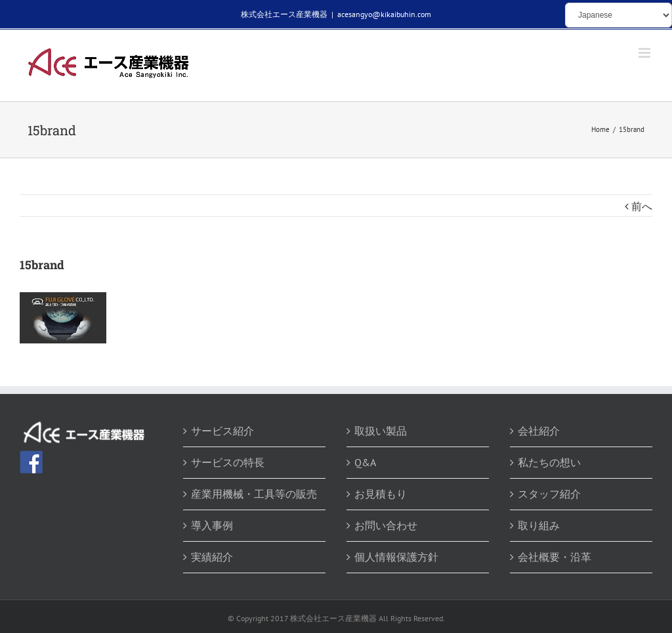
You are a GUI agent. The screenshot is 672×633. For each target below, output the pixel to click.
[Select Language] (619, 15)
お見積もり (381, 494)
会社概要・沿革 (555, 557)
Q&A (365, 462)
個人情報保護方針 (396, 557)
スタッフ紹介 (549, 494)
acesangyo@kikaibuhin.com (384, 14)
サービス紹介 (222, 431)
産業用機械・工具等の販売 (254, 494)
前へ (642, 206)
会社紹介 (539, 431)
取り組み (539, 525)
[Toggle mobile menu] (645, 53)
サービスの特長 (228, 462)
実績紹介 (212, 557)
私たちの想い (549, 462)
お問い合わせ (386, 525)
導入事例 (212, 525)
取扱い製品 (381, 431)
